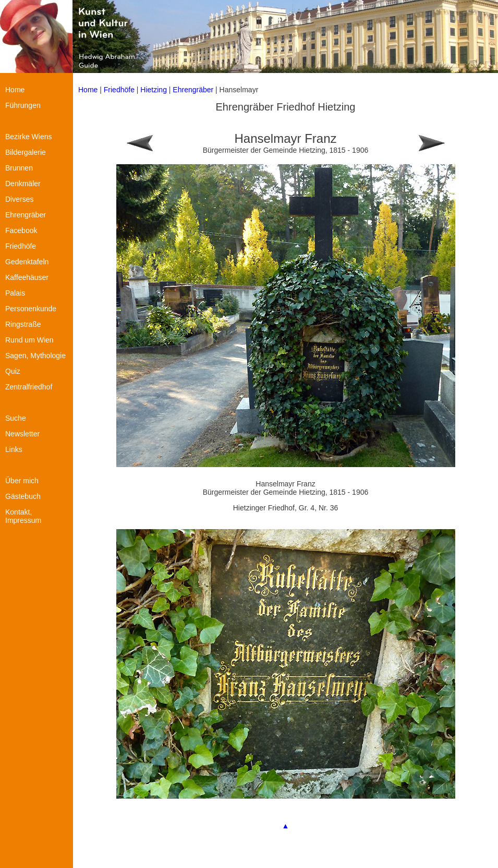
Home (88, 90)
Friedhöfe (119, 90)
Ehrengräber (193, 90)
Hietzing (154, 90)
